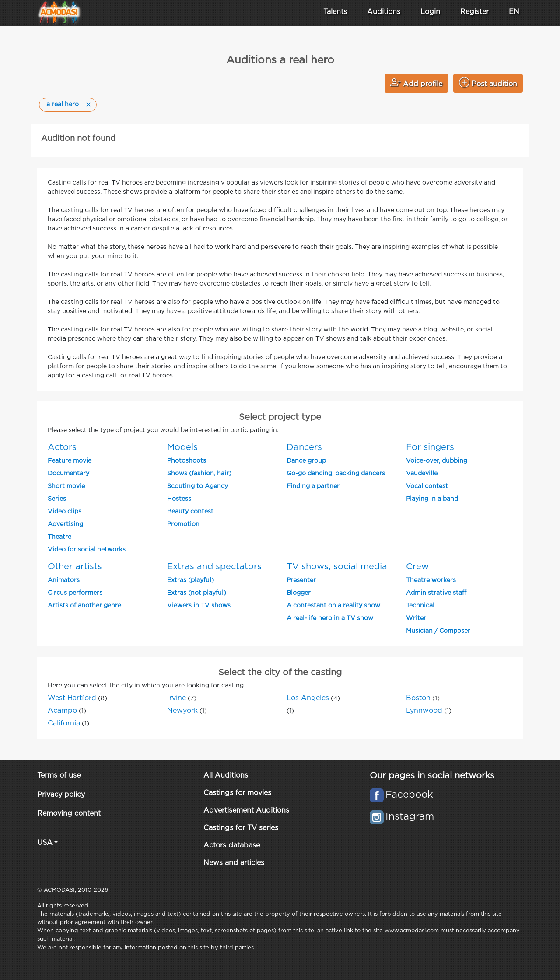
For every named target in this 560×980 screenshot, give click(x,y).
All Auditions (226, 776)
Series (57, 499)
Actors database (232, 846)
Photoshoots (187, 461)
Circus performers (75, 593)
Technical (420, 606)
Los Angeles (308, 698)
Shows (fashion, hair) (199, 474)
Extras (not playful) (197, 593)
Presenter (301, 580)
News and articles (234, 863)
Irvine (177, 698)
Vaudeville (422, 474)
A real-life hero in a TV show (330, 618)
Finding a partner (313, 486)
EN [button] (514, 12)
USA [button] (45, 843)
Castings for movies (237, 793)
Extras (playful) (191, 580)
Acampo (62, 711)
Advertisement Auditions (246, 811)
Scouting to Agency (198, 486)
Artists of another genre (84, 606)
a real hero (63, 105)
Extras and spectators (214, 567)
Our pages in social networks (432, 776)
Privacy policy (61, 795)
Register (474, 12)
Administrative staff (436, 593)
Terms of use (59, 776)
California (64, 724)
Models (182, 447)
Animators (64, 580)
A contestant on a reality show (333, 606)
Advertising (65, 524)
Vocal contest (427, 486)
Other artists (75, 567)
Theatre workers (431, 580)
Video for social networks (87, 550)
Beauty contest (190, 512)
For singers (430, 447)
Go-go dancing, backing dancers (336, 474)
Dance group (306, 461)
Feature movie (70, 461)
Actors (62, 447)
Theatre (59, 537)
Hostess (179, 499)
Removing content (69, 814)
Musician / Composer (438, 631)
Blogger (299, 593)
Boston (418, 698)
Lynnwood (424, 711)
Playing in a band (432, 499)
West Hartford (72, 698)
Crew (417, 567)
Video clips (65, 512)
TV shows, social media (337, 567)
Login (430, 12)
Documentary (68, 474)
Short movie (66, 486)
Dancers (304, 447)
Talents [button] (335, 12)
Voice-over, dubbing (437, 461)
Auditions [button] (384, 12)
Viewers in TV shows (199, 606)
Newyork (182, 711)
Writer (416, 618)
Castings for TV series (241, 828)
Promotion (183, 524)
